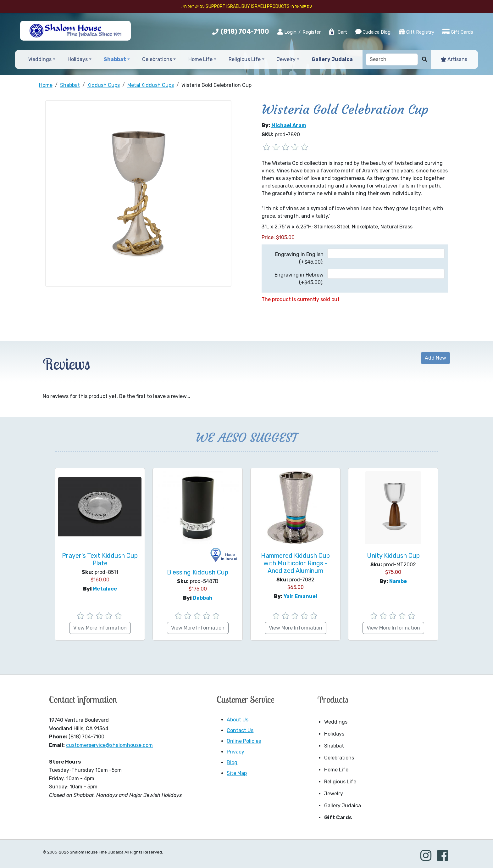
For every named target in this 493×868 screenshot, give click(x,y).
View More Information (100, 628)
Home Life (336, 770)
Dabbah (203, 598)
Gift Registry (416, 32)
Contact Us (240, 730)
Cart (338, 32)
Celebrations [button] (157, 59)
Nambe (398, 581)
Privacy (235, 752)
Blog (232, 762)
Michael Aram (289, 125)
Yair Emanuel (300, 596)
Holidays (334, 734)
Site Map (237, 773)
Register (312, 32)
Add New (435, 358)
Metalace (105, 589)
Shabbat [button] (115, 59)
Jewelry (334, 794)
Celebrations (339, 758)
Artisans (454, 59)
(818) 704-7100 (245, 31)
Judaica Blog (373, 32)
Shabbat (334, 746)
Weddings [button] (40, 59)
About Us (238, 720)
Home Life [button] (200, 59)
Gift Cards (458, 32)
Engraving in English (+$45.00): (299, 258)
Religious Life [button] (245, 59)
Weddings (336, 722)
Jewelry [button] (286, 59)
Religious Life (340, 782)
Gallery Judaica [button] (332, 59)
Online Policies (244, 741)
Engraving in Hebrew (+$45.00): (299, 279)
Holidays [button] (78, 59)
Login (287, 32)
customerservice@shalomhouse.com (109, 745)
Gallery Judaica (343, 806)
